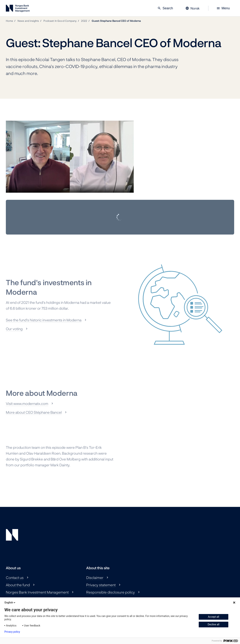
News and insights (28, 21)
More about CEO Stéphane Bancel (34, 412)
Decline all (214, 624)
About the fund (18, 585)
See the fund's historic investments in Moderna (44, 320)
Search (165, 8)
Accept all (214, 617)
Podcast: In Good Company (60, 21)
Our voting (14, 329)
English (10, 603)
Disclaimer (95, 577)
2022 (84, 21)
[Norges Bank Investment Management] (18, 9)
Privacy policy (12, 632)
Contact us (15, 577)
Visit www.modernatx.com (27, 403)
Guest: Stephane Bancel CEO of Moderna (116, 21)
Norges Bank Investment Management (37, 592)
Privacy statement (101, 585)
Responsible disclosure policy (111, 592)
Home (9, 21)
